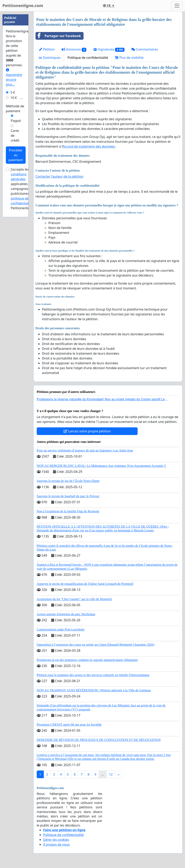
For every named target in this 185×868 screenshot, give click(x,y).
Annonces (74, 49)
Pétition (47, 49)
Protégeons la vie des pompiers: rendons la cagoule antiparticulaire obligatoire (87, 660)
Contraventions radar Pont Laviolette (61, 629)
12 (111, 774)
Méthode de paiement (15, 229)
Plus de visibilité (129, 58)
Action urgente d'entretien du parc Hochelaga (66, 614)
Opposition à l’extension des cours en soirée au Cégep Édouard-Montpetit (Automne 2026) (96, 645)
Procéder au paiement (16, 276)
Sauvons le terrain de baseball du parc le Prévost (68, 496)
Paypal (16, 241)
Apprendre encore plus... (14, 198)
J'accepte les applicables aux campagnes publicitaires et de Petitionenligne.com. (26, 310)
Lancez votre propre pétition (87, 431)
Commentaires (145, 49)
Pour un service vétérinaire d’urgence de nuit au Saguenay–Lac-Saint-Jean (85, 450)
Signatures (109, 49)
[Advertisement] (15, 72)
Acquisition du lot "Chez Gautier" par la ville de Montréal (74, 599)
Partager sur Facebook (58, 36)
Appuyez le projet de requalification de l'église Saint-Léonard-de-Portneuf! (85, 584)
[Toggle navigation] (177, 6)
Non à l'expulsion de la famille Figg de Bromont (68, 511)
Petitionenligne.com (23, 6)
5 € (13, 213)
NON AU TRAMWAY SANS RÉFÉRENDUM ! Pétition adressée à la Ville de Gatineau (94, 690)
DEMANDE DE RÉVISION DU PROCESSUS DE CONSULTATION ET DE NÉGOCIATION (99, 740)
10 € (14, 219)
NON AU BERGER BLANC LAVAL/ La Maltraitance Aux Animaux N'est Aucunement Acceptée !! (101, 466)
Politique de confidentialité (88, 58)
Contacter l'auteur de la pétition (60, 176)
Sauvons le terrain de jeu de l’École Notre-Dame (68, 481)
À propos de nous (56, 844)
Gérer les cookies (56, 840)
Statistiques (50, 58)
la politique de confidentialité (24, 319)
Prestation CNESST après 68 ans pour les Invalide (69, 725)
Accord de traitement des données (89, 146)
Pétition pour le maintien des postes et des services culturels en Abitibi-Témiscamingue (93, 675)
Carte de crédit (15, 256)
